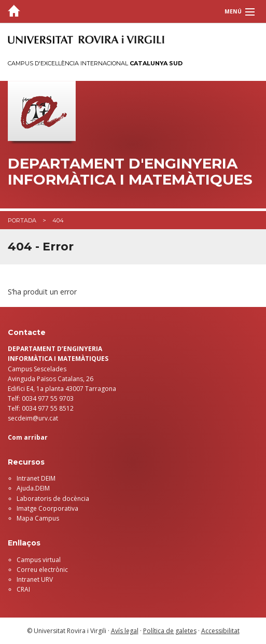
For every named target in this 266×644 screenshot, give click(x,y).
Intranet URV (35, 579)
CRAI (23, 589)
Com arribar (28, 437)
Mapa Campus (38, 518)
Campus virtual (39, 560)
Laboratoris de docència (53, 499)
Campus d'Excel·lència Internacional (95, 63)
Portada (22, 220)
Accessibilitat (220, 631)
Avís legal (125, 631)
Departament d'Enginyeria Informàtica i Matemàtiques (130, 172)
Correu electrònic (42, 570)
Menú (233, 11)
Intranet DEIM (36, 478)
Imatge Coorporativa (47, 508)
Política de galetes (170, 631)
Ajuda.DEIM (33, 488)
